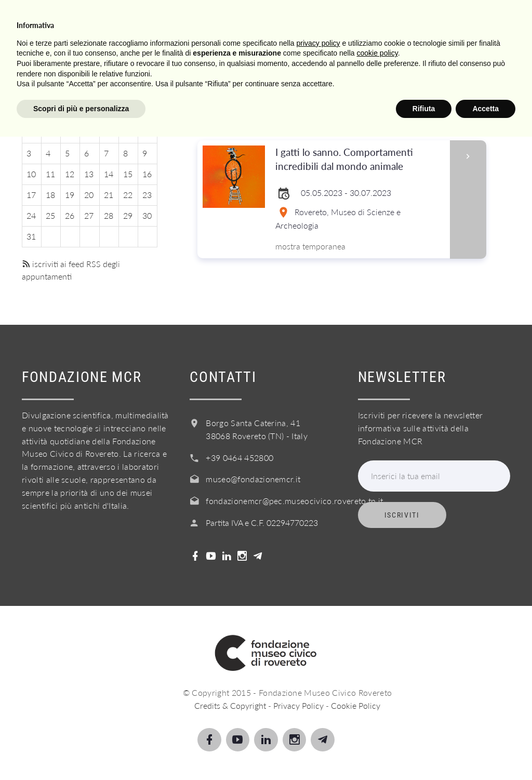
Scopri (101, 69)
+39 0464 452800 (240, 458)
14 (109, 174)
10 (31, 174)
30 (147, 215)
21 (109, 195)
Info (246, 69)
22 (128, 195)
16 (147, 174)
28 (109, 215)
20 (89, 195)
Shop (402, 69)
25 (50, 215)
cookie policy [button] (377, 696)
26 (70, 215)
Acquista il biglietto (323, 69)
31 (31, 236)
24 (31, 215)
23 (147, 195)
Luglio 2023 (89, 91)
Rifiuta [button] (424, 751)
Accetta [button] (486, 751)
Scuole (151, 69)
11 (50, 174)
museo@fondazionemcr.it (253, 479)
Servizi (202, 69)
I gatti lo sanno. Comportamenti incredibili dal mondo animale (359, 160)
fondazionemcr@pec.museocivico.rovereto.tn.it (294, 501)
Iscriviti (402, 515)
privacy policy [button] (318, 686)
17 (31, 195)
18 (50, 195)
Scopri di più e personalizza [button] (81, 751)
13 (89, 174)
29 (128, 215)
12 (70, 174)
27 (89, 215)
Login (446, 69)
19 (70, 195)
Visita (54, 69)
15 (128, 174)
